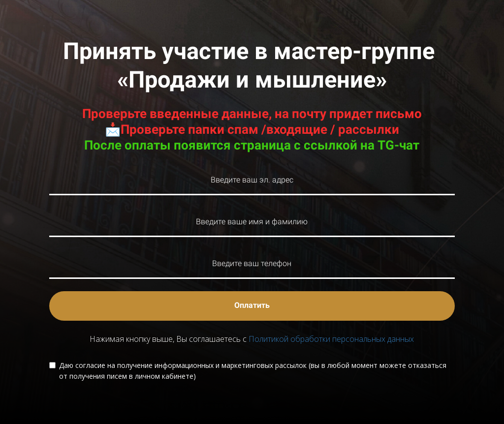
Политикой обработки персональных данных (331, 339)
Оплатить (252, 305)
